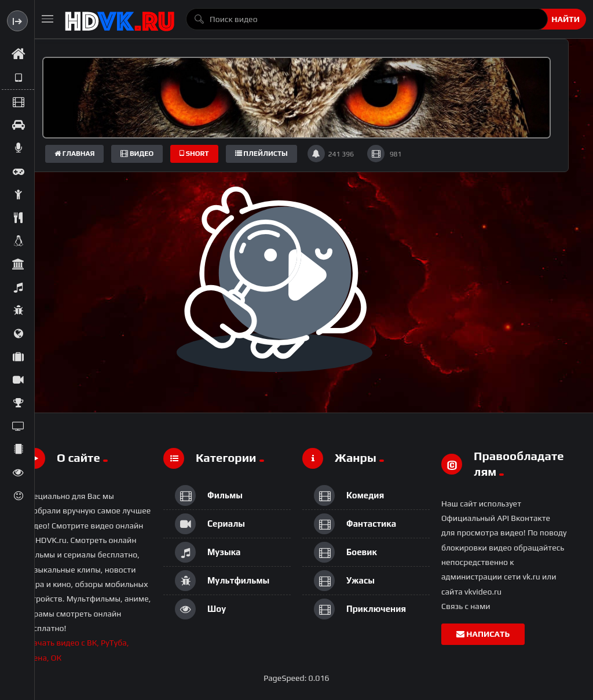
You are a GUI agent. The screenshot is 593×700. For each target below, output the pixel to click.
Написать (483, 634)
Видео (137, 154)
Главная (74, 154)
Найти (565, 19)
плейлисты (261, 154)
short (194, 154)
